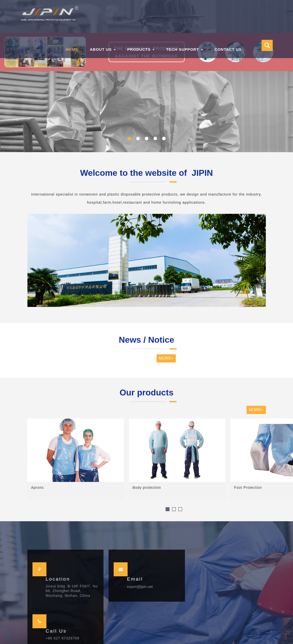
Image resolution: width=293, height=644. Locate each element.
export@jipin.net (140, 587)
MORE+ (166, 358)
